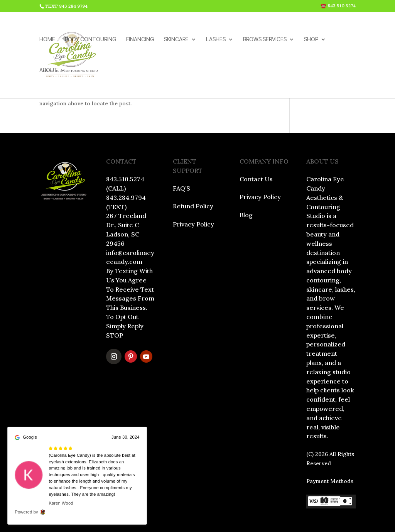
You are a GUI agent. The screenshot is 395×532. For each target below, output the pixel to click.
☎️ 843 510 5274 (338, 6)
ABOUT (49, 71)
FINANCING (140, 40)
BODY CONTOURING (91, 40)
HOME (47, 40)
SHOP (311, 40)
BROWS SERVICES (265, 40)
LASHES (216, 40)
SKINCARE (176, 40)
